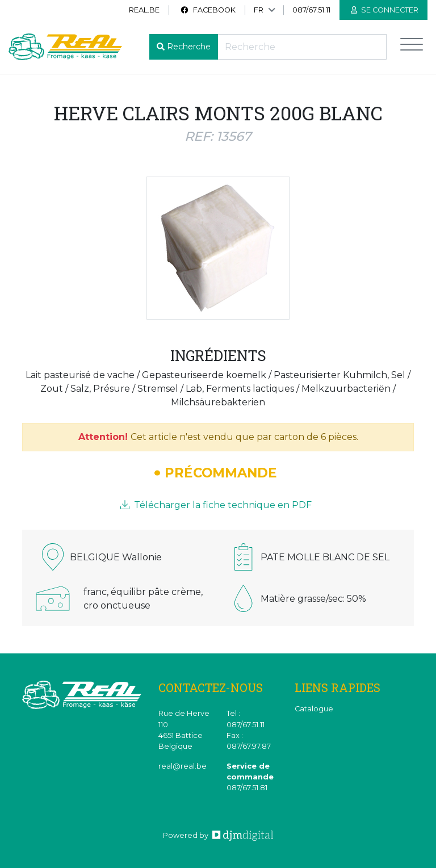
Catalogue (314, 709)
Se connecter (385, 10)
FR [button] (259, 10)
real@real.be (183, 766)
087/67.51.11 (311, 10)
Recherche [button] (189, 47)
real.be (144, 10)
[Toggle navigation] (412, 47)
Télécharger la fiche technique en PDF (216, 505)
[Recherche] (302, 47)
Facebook (208, 10)
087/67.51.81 (247, 788)
